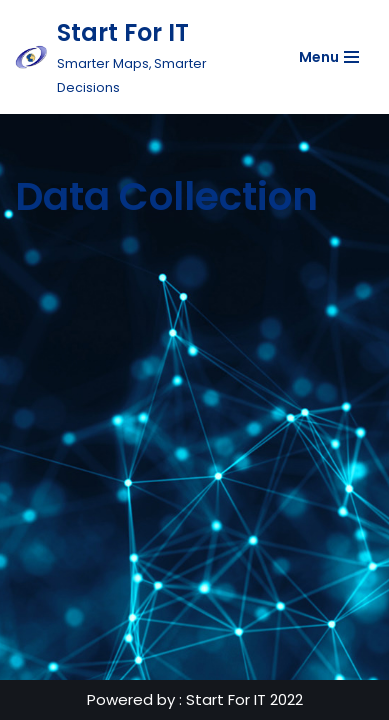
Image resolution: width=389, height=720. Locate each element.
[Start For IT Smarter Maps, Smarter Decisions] (134, 57)
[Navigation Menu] (329, 57)
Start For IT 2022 (244, 699)
